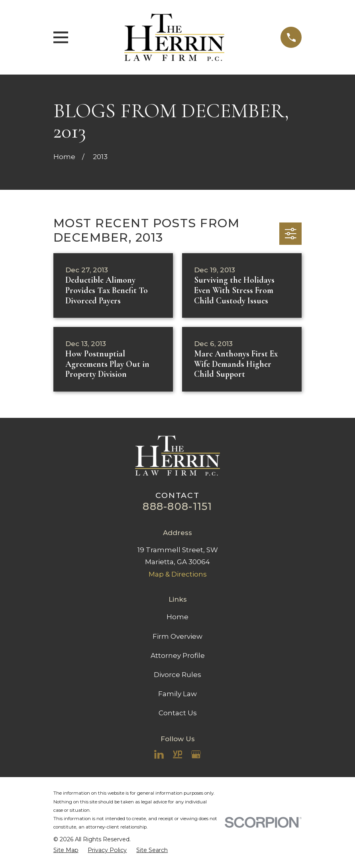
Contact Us (178, 713)
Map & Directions (178, 574)
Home (177, 617)
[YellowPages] (178, 754)
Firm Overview (177, 636)
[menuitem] (66, 850)
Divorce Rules (177, 675)
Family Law (177, 694)
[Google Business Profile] (196, 754)
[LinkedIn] (159, 754)
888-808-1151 (177, 506)
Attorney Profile (178, 655)
